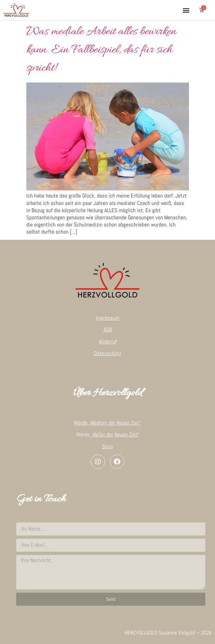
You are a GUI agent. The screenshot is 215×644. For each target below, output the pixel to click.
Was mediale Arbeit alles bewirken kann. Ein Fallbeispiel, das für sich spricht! (101, 50)
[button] (186, 10)
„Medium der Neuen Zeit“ (115, 423)
